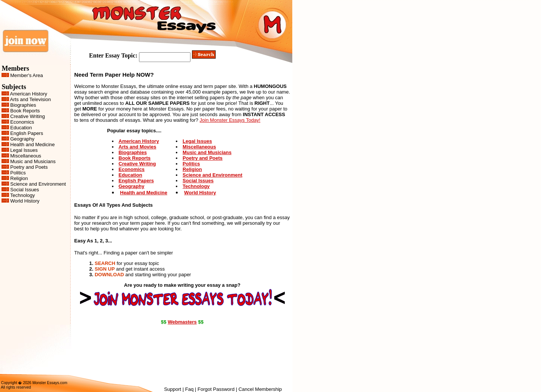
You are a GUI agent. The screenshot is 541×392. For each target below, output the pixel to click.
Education (21, 128)
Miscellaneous (26, 156)
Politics (18, 173)
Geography (22, 139)
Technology (23, 195)
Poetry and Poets (29, 167)
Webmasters (182, 322)
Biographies (23, 105)
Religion (19, 178)
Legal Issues (24, 150)
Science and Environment (38, 184)
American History (29, 94)
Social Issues (25, 190)
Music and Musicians (33, 161)
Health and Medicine (32, 145)
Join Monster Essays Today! (230, 120)
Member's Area (26, 75)
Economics (22, 122)
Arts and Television (31, 99)
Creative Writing (27, 116)
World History (25, 201)
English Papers (26, 133)
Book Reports (25, 111)
